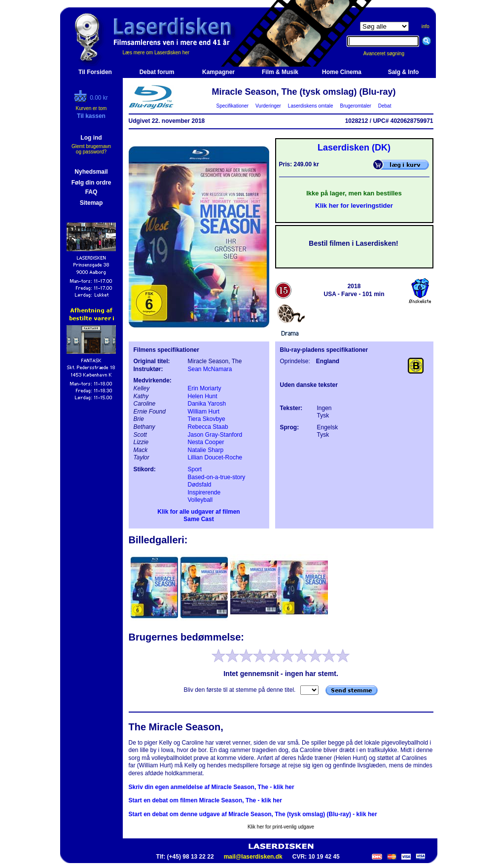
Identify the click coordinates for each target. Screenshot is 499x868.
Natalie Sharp (206, 450)
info (426, 26)
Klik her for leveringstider (354, 206)
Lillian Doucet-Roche (215, 457)
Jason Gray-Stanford (215, 435)
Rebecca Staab (208, 427)
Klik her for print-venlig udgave (281, 827)
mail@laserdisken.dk (253, 857)
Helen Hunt (203, 396)
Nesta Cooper (206, 442)
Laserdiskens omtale (310, 106)
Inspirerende (204, 492)
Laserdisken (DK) (354, 148)
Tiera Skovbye (207, 419)
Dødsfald (200, 485)
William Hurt (204, 412)
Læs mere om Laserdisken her (156, 53)
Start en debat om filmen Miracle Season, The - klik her (205, 800)
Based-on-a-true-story (217, 477)
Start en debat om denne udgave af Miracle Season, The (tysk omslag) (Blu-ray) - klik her (253, 814)
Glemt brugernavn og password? (91, 149)
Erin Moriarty (205, 388)
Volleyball (200, 500)
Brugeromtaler (356, 106)
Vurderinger (268, 106)
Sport (195, 469)
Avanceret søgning (389, 54)
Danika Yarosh (207, 404)
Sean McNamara (210, 369)
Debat (385, 106)
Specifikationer (232, 106)
